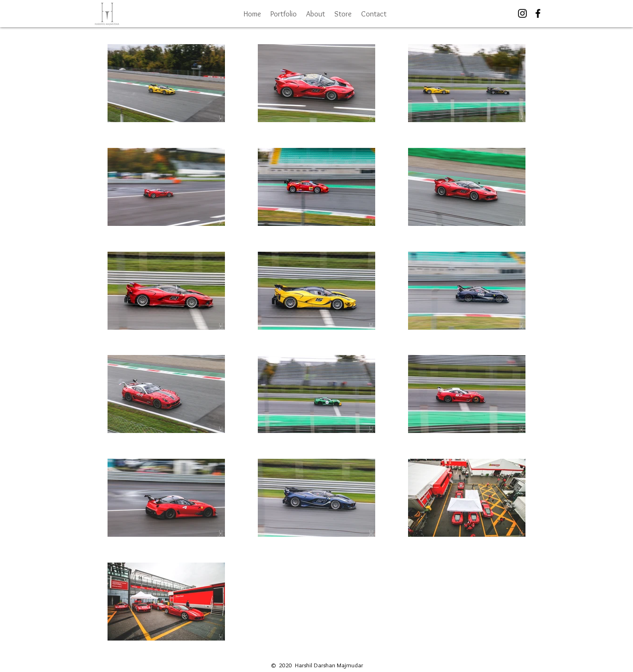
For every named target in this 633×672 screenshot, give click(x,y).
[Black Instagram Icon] (522, 13)
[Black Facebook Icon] (538, 13)
